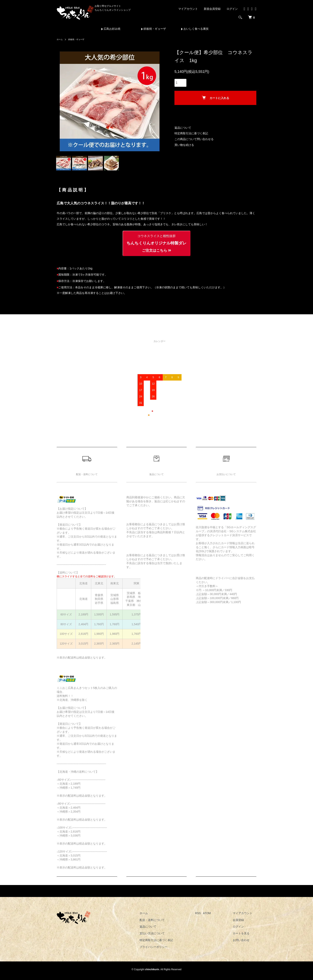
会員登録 (242, 923)
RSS (206, 916)
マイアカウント (188, 6)
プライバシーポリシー (165, 949)
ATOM (215, 916)
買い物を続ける (184, 142)
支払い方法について (164, 936)
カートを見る (245, 936)
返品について (183, 125)
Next (156, 99)
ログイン (232, 6)
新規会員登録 (212, 6)
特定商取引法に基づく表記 (191, 131)
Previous (63, 99)
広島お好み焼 (111, 27)
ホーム (60, 37)
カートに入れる (215, 95)
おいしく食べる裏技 (195, 27)
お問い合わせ (245, 943)
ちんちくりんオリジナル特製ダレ (156, 246)
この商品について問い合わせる (194, 137)
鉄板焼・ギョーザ (154, 27)
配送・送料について (164, 923)
